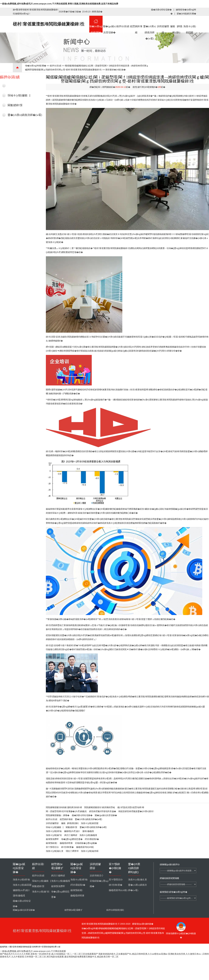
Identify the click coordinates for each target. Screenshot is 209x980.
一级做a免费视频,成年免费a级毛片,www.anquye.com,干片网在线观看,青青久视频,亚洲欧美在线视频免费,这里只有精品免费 (59, 4)
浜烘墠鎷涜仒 (97, 876)
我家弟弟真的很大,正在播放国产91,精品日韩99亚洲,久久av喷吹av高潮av (133, 954)
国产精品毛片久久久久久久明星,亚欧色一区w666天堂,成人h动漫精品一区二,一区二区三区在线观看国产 (49, 954)
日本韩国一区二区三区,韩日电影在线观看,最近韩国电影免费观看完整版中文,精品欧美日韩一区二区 (72, 957)
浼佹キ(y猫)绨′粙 (54, 831)
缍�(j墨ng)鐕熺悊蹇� (72, 839)
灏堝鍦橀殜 (88, 831)
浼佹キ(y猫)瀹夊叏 (55, 851)
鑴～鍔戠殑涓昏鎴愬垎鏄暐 (131, 807)
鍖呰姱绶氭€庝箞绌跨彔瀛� (103, 811)
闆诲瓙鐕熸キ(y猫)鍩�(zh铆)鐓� (181, 934)
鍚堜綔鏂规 (52, 843)
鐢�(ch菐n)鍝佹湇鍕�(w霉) (150, 24)
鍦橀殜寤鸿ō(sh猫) (85, 847)
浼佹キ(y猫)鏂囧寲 (190, 24)
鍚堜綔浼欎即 (52, 839)
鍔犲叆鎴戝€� (92, 839)
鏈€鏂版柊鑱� (17, 86)
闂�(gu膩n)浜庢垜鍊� (109, 24)
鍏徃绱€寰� (68, 847)
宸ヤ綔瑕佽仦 (52, 847)
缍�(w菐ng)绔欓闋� (96, 24)
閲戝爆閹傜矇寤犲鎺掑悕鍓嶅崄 (100, 807)
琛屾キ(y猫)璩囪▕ (19, 95)
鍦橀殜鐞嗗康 (66, 843)
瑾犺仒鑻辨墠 (72, 851)
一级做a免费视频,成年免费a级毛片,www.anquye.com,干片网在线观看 (33, 951)
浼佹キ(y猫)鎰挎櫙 (90, 851)
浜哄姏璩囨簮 (163, 24)
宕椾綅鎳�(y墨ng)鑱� (86, 843)
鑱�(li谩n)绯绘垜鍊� (161, 10)
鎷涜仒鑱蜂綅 (71, 835)
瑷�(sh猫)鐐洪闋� (186, 14)
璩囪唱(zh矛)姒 (72, 831)
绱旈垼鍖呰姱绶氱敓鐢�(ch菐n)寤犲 (136, 811)
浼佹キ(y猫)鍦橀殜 (88, 835)
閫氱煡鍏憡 (15, 105)
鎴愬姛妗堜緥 (136, 24)
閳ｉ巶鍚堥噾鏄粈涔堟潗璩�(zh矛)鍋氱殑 (66, 811)
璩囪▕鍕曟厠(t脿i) (176, 24)
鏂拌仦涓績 (123, 22)
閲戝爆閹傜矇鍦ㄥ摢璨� (58, 815)
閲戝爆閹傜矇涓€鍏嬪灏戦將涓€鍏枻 (64, 807)
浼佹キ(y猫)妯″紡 (54, 835)
